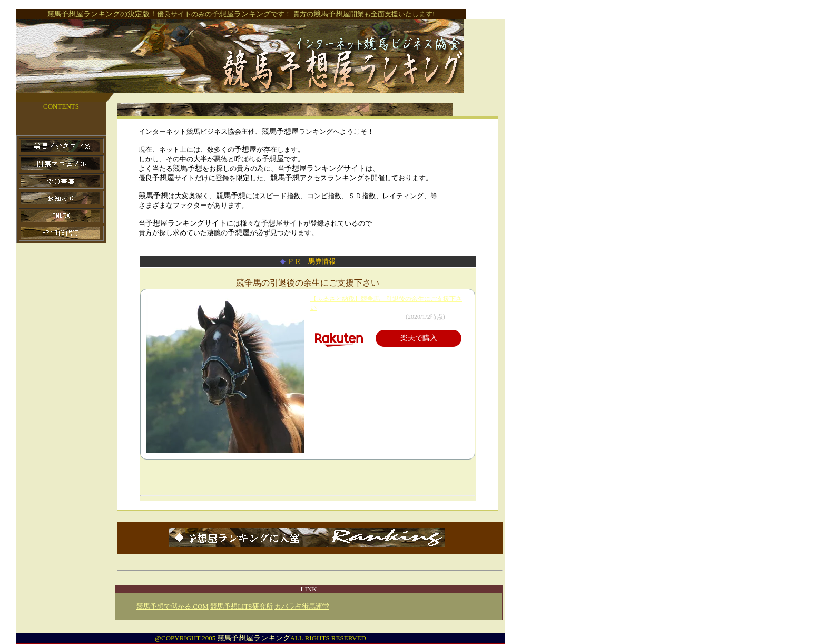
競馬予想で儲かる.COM (173, 606)
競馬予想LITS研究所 (241, 606)
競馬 (254, 638)
